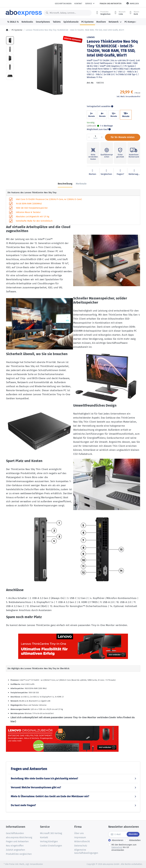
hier (13, 721)
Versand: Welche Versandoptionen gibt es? (36, 787)
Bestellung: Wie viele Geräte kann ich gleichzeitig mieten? (44, 779)
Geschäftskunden (63, 4)
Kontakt (78, 4)
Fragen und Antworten (111, 4)
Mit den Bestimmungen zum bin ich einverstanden (124, 847)
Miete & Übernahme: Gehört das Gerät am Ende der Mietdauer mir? (50, 796)
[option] (49, 69)
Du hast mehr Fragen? (23, 805)
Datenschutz (117, 847)
